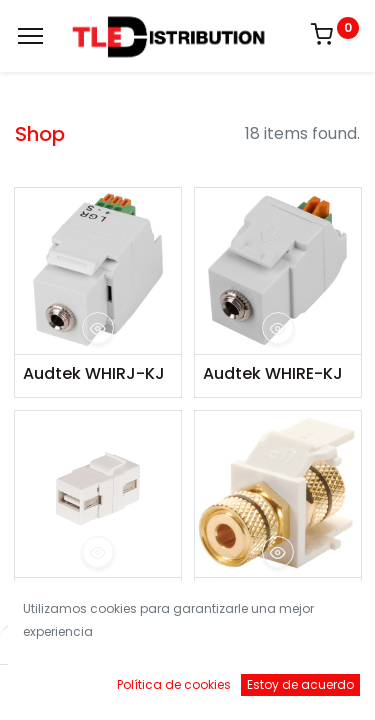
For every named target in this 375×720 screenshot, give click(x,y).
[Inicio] (66, 685)
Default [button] (286, 644)
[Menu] (30, 36)
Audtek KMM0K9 (268, 597)
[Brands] (248, 685)
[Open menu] (188, 690)
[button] (98, 328)
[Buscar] (126, 685)
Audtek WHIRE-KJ (273, 374)
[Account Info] (309, 685)
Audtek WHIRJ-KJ (94, 374)
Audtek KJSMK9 (86, 597)
